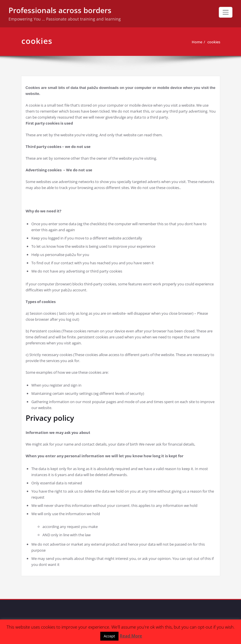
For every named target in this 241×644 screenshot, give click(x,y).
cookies (214, 42)
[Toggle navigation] (226, 12)
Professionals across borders (60, 10)
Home (197, 42)
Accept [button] (109, 636)
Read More (131, 636)
